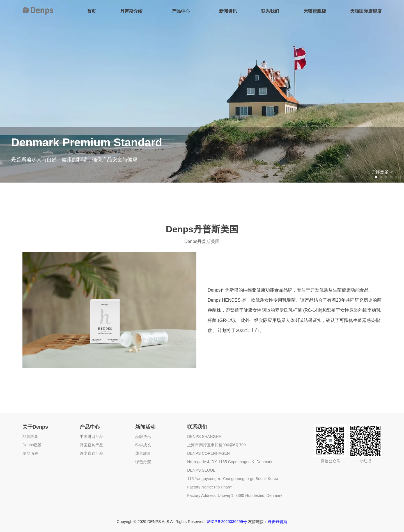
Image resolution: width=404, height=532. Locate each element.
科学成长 (143, 445)
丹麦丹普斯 (277, 522)
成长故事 (143, 453)
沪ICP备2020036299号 (227, 522)
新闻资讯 (228, 11)
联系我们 (270, 11)
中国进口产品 (91, 436)
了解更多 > (382, 172)
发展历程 (30, 453)
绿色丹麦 (143, 462)
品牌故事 (30, 436)
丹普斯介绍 (131, 11)
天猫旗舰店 (315, 11)
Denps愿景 (32, 445)
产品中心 (181, 11)
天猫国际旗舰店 (366, 11)
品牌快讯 (143, 436)
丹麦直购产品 (91, 453)
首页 (91, 11)
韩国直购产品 (91, 445)
